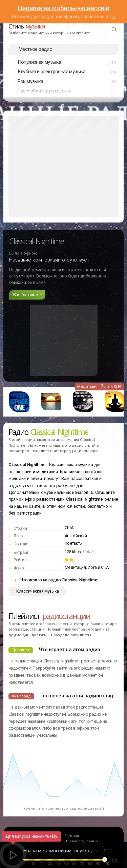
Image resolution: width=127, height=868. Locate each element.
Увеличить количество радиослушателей (64, 808)
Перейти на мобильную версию (63, 8)
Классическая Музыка (37, 591)
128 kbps (73, 552)
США (69, 528)
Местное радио (35, 49)
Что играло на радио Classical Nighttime (59, 580)
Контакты (74, 543)
